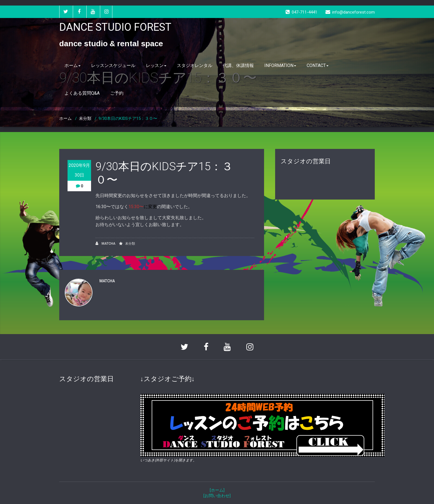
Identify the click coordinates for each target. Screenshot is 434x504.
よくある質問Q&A (82, 93)
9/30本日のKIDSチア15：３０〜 (128, 118)
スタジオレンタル (195, 65)
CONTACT (318, 65)
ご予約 (117, 93)
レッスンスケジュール (113, 65)
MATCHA (105, 243)
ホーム (73, 65)
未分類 (85, 118)
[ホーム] (217, 490)
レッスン (156, 65)
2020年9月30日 (79, 170)
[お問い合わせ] (217, 496)
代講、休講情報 (238, 65)
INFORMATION (280, 65)
